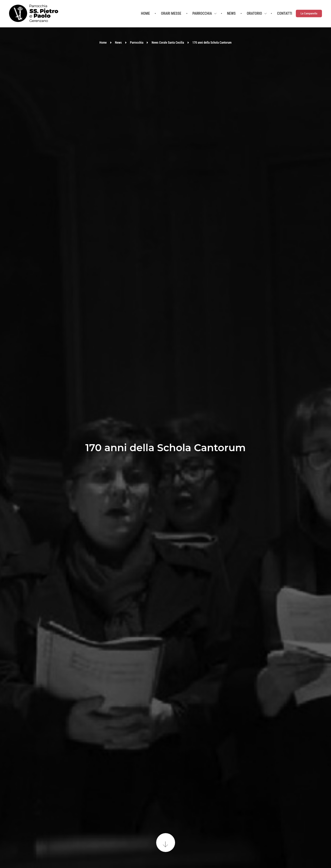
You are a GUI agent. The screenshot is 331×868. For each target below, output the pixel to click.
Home (103, 43)
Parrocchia (137, 43)
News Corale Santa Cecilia (168, 43)
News (118, 43)
